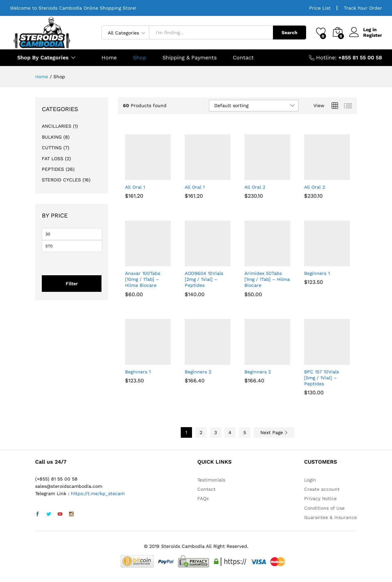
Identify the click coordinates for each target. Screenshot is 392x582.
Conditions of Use (324, 508)
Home (109, 58)
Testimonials (211, 480)
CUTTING (52, 148)
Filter (72, 284)
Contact (243, 58)
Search (290, 32)
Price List (320, 8)
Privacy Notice (320, 498)
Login (310, 480)
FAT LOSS (53, 159)
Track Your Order (363, 8)
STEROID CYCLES (61, 180)
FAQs (203, 498)
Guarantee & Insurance (330, 517)
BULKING (52, 137)
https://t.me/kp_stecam (98, 493)
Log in (363, 30)
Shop (140, 58)
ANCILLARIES (57, 126)
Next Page (274, 432)
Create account (322, 489)
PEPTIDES (53, 169)
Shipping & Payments (190, 58)
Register (373, 35)
